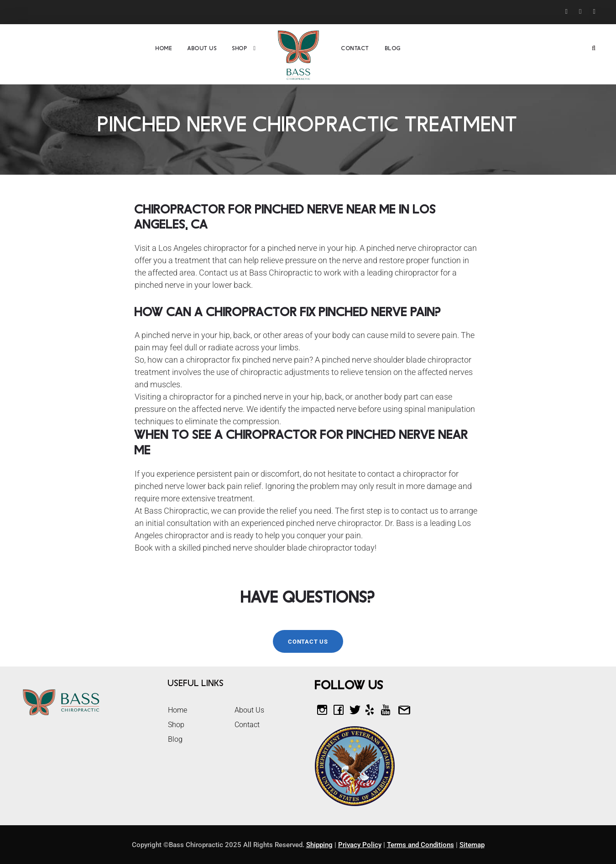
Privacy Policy (360, 845)
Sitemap (472, 845)
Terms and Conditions (420, 845)
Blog (393, 48)
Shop (240, 48)
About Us (202, 48)
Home (164, 48)
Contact (355, 48)
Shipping (319, 845)
